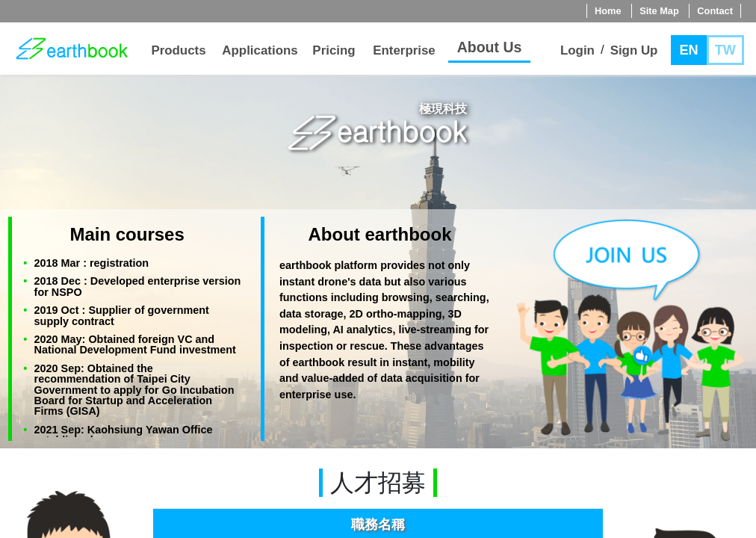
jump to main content (7, 95)
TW (725, 50)
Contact (715, 11)
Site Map (659, 11)
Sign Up (634, 50)
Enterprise (404, 50)
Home (608, 11)
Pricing (334, 50)
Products (178, 50)
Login (577, 50)
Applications (260, 50)
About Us (490, 47)
